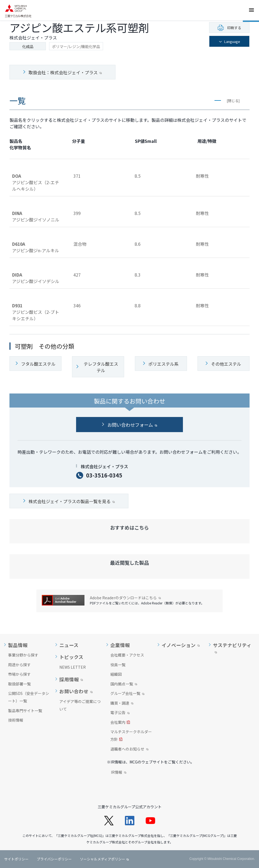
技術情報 (16, 720)
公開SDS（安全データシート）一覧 (29, 697)
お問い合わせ (74, 691)
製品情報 (18, 645)
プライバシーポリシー (54, 859)
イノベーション (179, 645)
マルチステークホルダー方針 (131, 736)
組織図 (116, 674)
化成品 (28, 46)
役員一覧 (118, 665)
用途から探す (19, 665)
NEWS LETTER (73, 667)
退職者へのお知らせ (129, 749)
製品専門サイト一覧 (25, 711)
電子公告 (120, 713)
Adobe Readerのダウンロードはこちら (125, 598)
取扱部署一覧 (19, 684)
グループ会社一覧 (127, 694)
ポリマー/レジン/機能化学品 (76, 46)
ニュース (69, 645)
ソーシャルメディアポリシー (103, 859)
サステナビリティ (232, 645)
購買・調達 (122, 704)
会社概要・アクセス (127, 655)
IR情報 (119, 773)
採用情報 (69, 679)
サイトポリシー (16, 859)
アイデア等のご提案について (80, 705)
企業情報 (120, 645)
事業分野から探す (23, 655)
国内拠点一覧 (124, 684)
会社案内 (120, 723)
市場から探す (19, 674)
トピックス (71, 657)
